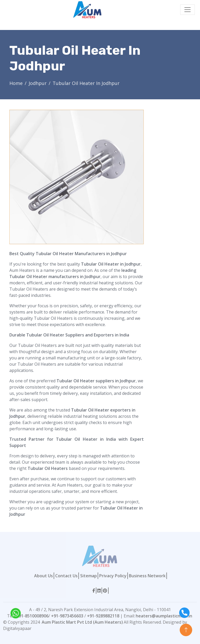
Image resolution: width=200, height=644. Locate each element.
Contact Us (66, 576)
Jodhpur (38, 83)
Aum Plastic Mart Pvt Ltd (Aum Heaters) (82, 622)
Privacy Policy (113, 576)
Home (16, 83)
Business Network (147, 576)
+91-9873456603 (67, 616)
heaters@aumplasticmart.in (164, 616)
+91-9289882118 (103, 616)
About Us (43, 576)
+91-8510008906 (32, 616)
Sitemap (89, 576)
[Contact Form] (170, 188)
